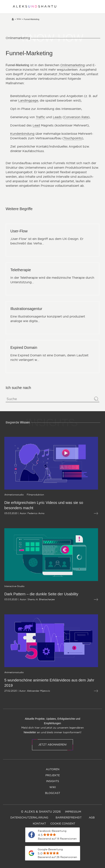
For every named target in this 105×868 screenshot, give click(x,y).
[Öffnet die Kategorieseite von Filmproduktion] (19, 495)
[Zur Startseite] (34, 7)
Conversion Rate (76, 117)
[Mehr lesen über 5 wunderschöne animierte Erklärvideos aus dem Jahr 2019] (79, 691)
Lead (36, 126)
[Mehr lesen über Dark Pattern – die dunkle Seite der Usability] (79, 600)
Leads (57, 117)
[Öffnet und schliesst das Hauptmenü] (6, 7)
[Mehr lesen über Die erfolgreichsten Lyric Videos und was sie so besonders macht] (79, 513)
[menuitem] (53, 769)
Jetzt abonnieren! (52, 745)
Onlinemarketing (73, 65)
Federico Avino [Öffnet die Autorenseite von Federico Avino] (19, 513)
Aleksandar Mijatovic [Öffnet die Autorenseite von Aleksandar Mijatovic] (22, 691)
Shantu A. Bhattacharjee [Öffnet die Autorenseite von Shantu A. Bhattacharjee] (25, 599)
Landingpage (28, 101)
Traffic (40, 117)
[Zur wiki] (19, 19)
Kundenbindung (22, 134)
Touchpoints (73, 138)
